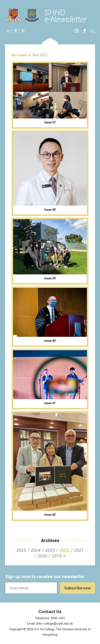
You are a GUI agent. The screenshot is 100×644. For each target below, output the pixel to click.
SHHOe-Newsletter (66, 16)
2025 (21, 550)
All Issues (19, 55)
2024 (36, 550)
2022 (64, 550)
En (8, 31)
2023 (50, 550)
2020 (42, 556)
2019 (57, 556)
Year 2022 (40, 55)
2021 (79, 550)
